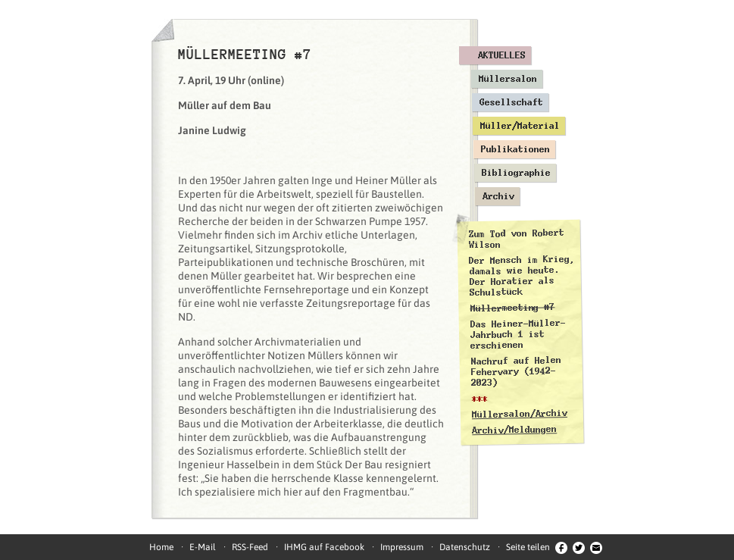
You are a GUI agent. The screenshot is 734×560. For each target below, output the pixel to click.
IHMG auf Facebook (324, 547)
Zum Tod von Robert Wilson (516, 239)
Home (161, 547)
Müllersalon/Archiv (519, 414)
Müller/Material (520, 126)
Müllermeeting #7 (512, 308)
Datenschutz (465, 547)
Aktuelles (502, 55)
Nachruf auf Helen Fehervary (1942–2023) (515, 371)
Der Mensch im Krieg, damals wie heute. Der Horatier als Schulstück (522, 276)
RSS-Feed (250, 547)
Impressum (402, 547)
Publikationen (515, 149)
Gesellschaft (511, 102)
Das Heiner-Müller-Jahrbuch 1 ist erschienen (517, 334)
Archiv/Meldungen (514, 430)
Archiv (498, 196)
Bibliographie (516, 173)
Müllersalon (508, 79)
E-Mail (203, 547)
